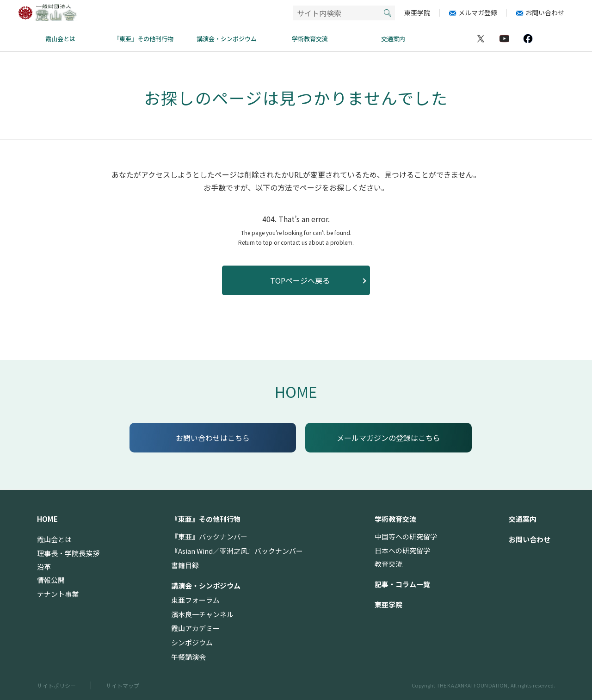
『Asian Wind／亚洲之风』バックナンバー (237, 551)
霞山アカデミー (195, 628)
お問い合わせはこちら (213, 438)
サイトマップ (123, 685)
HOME (296, 391)
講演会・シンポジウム (227, 39)
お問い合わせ (545, 13)
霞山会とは (60, 39)
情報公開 (51, 580)
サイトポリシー (56, 685)
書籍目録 (185, 565)
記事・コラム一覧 (402, 584)
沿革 (44, 567)
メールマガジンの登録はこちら (388, 438)
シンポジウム (192, 642)
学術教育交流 (310, 39)
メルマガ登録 (478, 13)
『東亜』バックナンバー (209, 536)
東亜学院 (417, 13)
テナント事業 (58, 594)
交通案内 (393, 39)
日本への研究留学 (402, 550)
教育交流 (388, 564)
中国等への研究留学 (406, 536)
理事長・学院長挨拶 (68, 553)
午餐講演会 (188, 657)
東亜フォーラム (195, 600)
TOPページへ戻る (300, 280)
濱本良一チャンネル (202, 614)
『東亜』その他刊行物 (143, 39)
